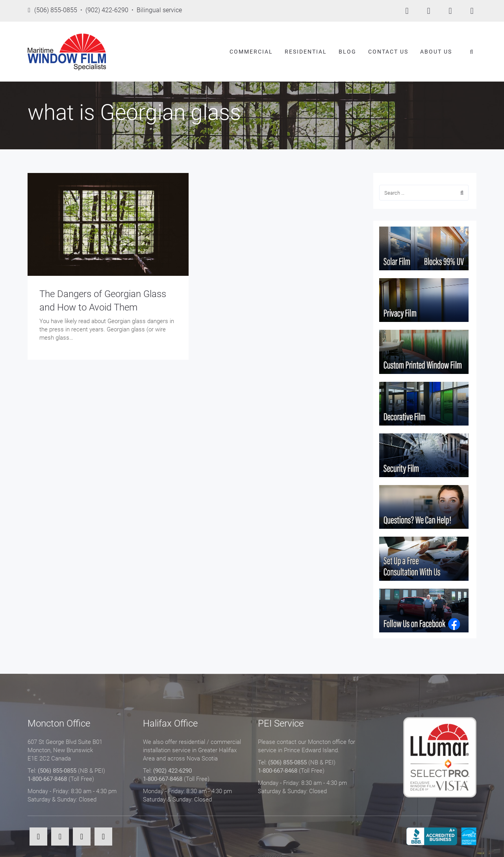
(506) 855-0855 (57, 771)
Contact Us (388, 52)
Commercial (251, 52)
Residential (306, 52)
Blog (347, 52)
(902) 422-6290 (172, 771)
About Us (436, 52)
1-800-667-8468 (47, 779)
